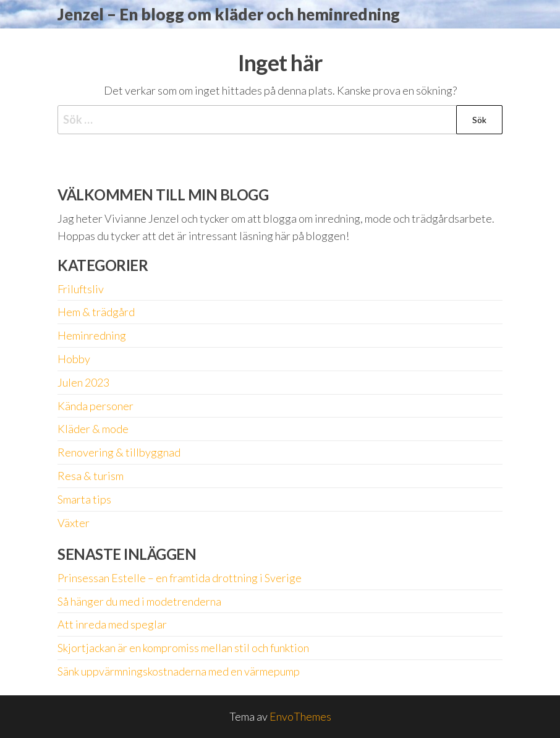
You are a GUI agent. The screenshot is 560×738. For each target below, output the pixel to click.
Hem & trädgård (96, 312)
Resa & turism (91, 476)
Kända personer (95, 406)
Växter (74, 523)
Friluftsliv (81, 289)
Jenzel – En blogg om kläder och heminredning (229, 14)
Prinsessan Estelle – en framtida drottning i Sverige (180, 578)
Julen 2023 (83, 382)
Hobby (74, 359)
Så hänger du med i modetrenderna (139, 601)
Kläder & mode (93, 429)
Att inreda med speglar (112, 624)
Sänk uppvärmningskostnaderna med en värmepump (179, 671)
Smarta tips (84, 499)
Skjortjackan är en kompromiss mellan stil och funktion (183, 648)
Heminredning (92, 335)
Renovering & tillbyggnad (119, 452)
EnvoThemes (300, 716)
